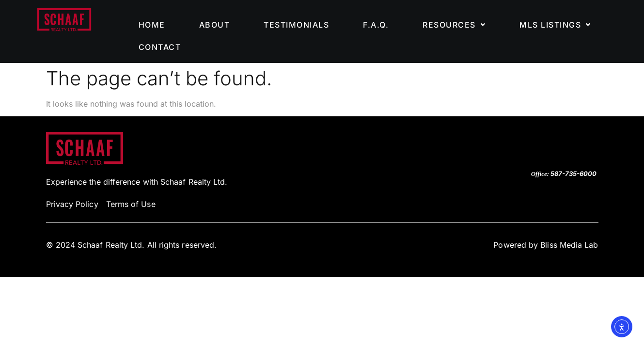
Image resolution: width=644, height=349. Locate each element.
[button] (454, 25)
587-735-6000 (573, 174)
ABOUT (215, 25)
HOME (152, 25)
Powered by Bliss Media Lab (546, 245)
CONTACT (160, 47)
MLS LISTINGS (555, 25)
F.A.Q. (376, 25)
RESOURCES (454, 25)
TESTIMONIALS (296, 25)
